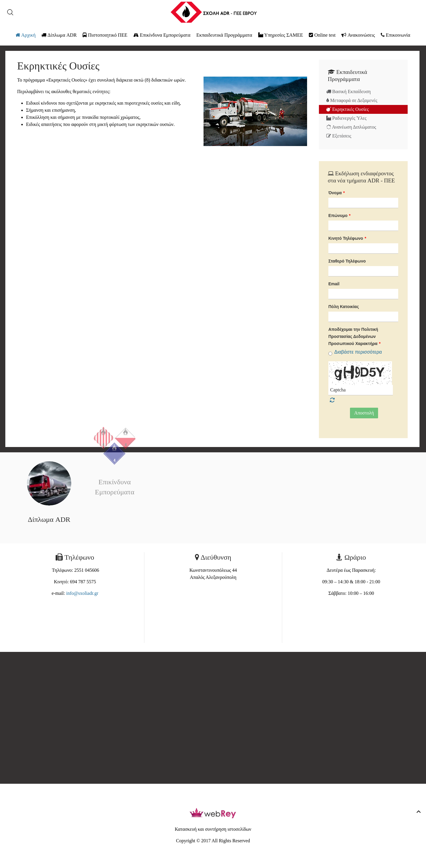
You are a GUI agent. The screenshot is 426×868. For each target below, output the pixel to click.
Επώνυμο (339, 216)
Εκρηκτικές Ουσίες (348, 109)
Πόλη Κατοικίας (344, 307)
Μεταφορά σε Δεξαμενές (352, 100)
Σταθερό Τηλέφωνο (347, 261)
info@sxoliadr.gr (82, 593)
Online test (322, 35)
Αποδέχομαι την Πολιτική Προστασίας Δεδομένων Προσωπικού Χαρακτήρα (354, 336)
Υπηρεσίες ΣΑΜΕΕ (281, 35)
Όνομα (337, 193)
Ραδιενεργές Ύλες (346, 118)
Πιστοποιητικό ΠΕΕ (105, 35)
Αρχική (26, 35)
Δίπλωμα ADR (59, 35)
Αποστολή (364, 413)
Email (334, 284)
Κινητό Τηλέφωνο (347, 238)
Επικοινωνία (395, 35)
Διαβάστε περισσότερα (358, 352)
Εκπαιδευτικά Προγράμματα (224, 35)
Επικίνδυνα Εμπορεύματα (162, 35)
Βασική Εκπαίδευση (348, 92)
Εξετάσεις (339, 136)
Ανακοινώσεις (358, 35)
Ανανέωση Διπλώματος (351, 127)
